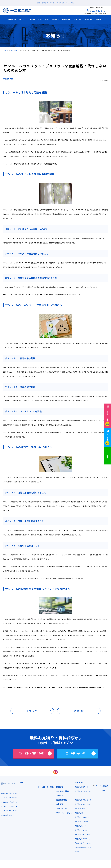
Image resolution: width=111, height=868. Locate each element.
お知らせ (59, 796)
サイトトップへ (32, 711)
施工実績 (59, 787)
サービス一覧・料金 (45, 787)
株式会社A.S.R (78, 818)
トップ (22, 783)
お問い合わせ (61, 809)
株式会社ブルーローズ (81, 826)
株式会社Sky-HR (79, 831)
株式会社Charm (79, 813)
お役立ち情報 (8, 79)
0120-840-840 (98, 10)
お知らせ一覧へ (79, 711)
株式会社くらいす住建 (81, 809)
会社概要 (59, 805)
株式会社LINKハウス (80, 822)
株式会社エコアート (80, 787)
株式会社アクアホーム (81, 844)
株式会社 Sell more (80, 835)
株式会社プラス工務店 (81, 839)
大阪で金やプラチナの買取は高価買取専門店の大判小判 (81, 852)
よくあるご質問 (62, 792)
